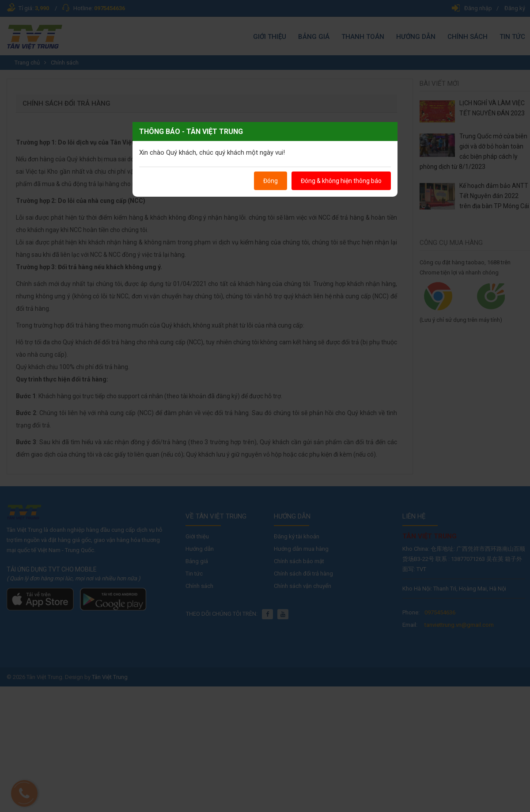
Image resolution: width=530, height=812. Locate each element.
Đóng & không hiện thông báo (341, 181)
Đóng (271, 181)
